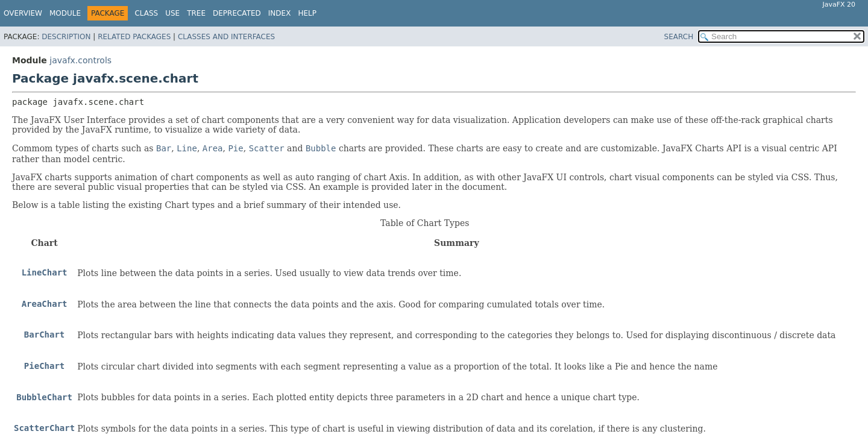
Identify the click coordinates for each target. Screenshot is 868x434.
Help (307, 13)
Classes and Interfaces (226, 37)
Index (280, 13)
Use (172, 13)
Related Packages (134, 37)
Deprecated (237, 13)
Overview (23, 13)
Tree (196, 13)
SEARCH (679, 37)
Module (65, 13)
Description (66, 37)
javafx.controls (80, 60)
